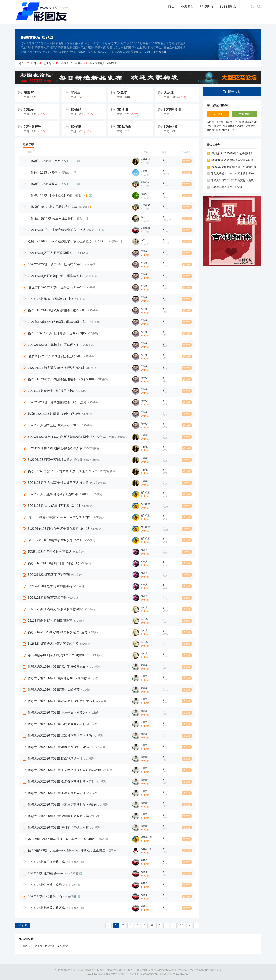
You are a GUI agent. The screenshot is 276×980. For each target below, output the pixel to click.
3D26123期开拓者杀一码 (45, 896)
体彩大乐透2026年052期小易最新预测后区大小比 (61, 701)
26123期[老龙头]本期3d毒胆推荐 (50, 621)
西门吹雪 (145, 493)
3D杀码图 (171, 126)
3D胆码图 (124, 126)
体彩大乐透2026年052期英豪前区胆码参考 (57, 793)
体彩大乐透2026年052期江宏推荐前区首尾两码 (60, 736)
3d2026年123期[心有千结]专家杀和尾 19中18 (59, 529)
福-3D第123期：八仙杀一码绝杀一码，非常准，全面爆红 (67, 850)
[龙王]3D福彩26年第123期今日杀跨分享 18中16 (60, 517)
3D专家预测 (172, 109)
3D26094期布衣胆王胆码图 (227, 187)
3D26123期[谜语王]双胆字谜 (47, 598)
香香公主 (145, 182)
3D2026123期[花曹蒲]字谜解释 (49, 575)
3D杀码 (76, 109)
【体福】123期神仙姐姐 (44, 161)
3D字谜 (76, 126)
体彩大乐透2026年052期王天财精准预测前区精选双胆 (64, 770)
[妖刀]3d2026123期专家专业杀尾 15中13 (55, 540)
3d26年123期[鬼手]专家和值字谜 (50, 586)
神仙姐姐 (145, 159)
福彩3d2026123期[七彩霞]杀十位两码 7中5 (57, 333)
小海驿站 (187, 7)
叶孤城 (144, 435)
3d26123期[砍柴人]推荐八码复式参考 (53, 644)
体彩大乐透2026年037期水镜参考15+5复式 (237, 174)
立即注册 (244, 114)
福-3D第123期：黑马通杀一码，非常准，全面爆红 (62, 839)
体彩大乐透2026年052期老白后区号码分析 (57, 724)
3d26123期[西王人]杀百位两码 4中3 (52, 253)
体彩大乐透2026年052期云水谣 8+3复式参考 (58, 667)
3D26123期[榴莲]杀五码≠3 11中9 (50, 299)
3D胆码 (29, 109)
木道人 (144, 550)
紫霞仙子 (145, 194)
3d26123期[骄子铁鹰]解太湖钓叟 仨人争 (55, 448)
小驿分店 (38, 946)
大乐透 (169, 92)
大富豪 (144, 665)
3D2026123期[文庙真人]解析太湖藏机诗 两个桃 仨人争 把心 (68, 437)
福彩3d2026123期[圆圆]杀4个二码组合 (54, 414)
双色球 (122, 92)
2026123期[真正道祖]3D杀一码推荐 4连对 (56, 276)
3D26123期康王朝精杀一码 (46, 862)
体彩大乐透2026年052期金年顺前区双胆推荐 (58, 816)
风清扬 (144, 860)
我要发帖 (234, 92)
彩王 (143, 217)
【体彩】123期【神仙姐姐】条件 (50, 195)
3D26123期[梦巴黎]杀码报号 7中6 (51, 391)
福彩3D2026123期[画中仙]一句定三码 (53, 563)
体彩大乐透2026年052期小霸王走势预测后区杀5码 (62, 804)
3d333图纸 (228, 7)
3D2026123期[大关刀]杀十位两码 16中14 (56, 264)
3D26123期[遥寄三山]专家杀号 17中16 (54, 425)
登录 (220, 114)
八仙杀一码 (146, 849)
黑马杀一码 (146, 837)
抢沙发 (187, 161)
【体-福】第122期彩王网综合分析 (51, 218)
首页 (171, 7)
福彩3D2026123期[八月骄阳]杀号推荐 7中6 (57, 310)
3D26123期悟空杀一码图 (45, 885)
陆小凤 (144, 607)
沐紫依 (144, 171)
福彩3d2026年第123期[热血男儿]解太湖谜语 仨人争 (63, 471)
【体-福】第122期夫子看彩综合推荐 (52, 207)
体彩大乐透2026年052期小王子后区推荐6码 (58, 713)
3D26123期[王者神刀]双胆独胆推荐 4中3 (55, 609)
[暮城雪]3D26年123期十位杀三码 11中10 (56, 287)
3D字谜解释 (32, 126)
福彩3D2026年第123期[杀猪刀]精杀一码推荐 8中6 (62, 379)
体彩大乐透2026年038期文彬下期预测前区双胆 (239, 180)
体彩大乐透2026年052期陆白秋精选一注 (55, 759)
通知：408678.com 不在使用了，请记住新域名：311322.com (68, 241)
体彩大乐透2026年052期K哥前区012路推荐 (57, 678)
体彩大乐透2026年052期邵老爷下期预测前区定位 (61, 781)
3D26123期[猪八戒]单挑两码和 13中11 (54, 506)
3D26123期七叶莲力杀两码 (46, 908)
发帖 (25, 925)
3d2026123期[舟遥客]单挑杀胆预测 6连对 (56, 368)
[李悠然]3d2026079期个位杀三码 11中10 (235, 153)
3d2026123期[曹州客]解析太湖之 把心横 (55, 460)
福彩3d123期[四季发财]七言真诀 (50, 552)
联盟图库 (207, 7)
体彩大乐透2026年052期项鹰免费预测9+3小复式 (61, 747)
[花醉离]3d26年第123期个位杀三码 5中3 (55, 356)
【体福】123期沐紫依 (43, 172)
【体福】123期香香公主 (44, 184)
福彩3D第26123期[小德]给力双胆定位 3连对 (58, 632)
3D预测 (122, 109)
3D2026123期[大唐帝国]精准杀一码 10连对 (57, 402)
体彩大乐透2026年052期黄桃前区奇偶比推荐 (58, 827)
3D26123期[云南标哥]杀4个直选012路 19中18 (59, 494)
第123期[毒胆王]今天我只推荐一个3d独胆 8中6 (60, 655)
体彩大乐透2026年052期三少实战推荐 (54, 690)
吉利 (143, 240)
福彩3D (29, 92)
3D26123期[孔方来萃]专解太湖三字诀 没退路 (58, 483)
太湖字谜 (145, 228)
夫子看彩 (145, 205)
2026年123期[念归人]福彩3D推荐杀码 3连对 (58, 322)
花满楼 (144, 251)
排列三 (75, 92)
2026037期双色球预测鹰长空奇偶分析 (234, 167)
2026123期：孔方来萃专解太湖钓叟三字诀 (57, 230)
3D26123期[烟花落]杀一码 (46, 873)
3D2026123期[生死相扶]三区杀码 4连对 (55, 345)
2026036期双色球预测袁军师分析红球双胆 (236, 160)
